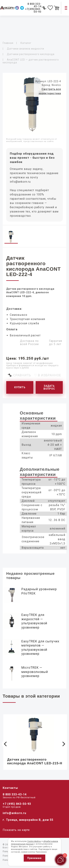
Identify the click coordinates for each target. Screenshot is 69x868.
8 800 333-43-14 (15, 794)
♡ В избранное (48, 375)
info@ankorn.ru (20, 182)
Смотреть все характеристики (50, 91)
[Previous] (6, 744)
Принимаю (34, 858)
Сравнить (22, 375)
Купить (20, 387)
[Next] (63, 744)
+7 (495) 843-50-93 (17, 804)
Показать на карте (16, 830)
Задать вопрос (49, 387)
